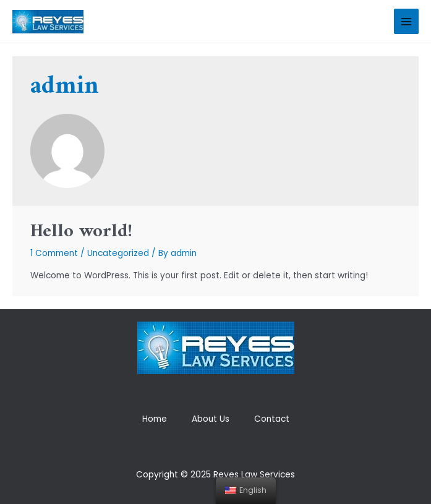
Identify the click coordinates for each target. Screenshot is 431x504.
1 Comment (54, 253)
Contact (272, 419)
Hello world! (81, 232)
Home (155, 419)
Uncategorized (118, 253)
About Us (211, 419)
